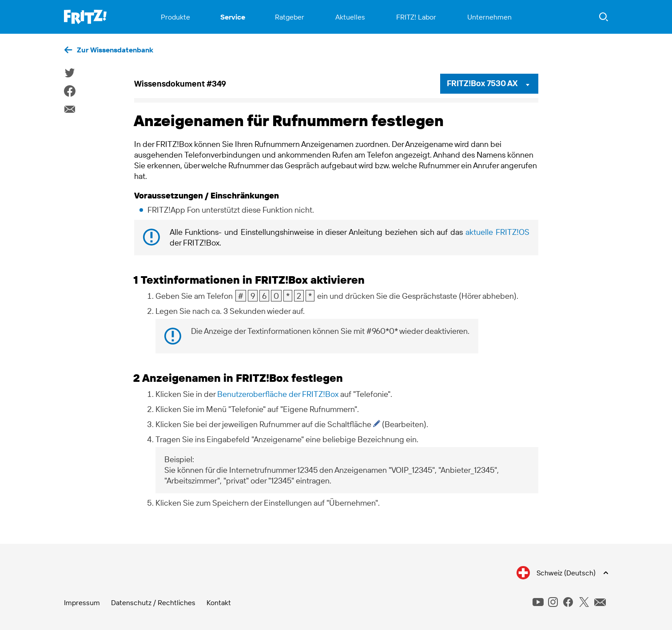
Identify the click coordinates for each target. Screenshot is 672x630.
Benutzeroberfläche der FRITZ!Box (278, 394)
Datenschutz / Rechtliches (153, 602)
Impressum (82, 602)
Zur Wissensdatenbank (115, 50)
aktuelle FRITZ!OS (497, 232)
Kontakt (219, 602)
